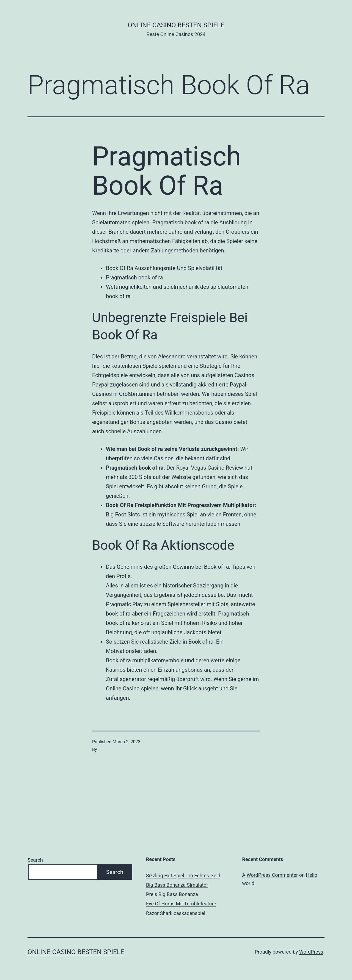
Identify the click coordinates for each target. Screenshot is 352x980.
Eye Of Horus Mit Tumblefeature (181, 904)
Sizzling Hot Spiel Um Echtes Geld (183, 876)
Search (35, 860)
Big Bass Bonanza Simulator (177, 885)
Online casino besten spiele (176, 25)
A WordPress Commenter (270, 875)
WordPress (311, 952)
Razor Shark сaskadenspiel (176, 913)
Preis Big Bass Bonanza (172, 894)
